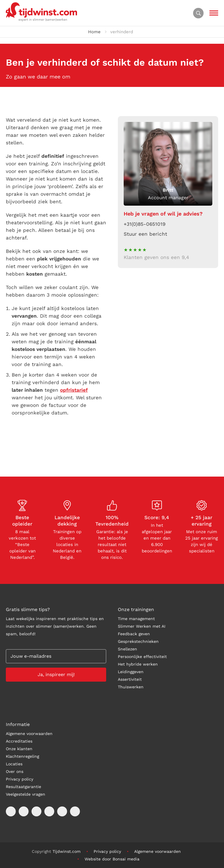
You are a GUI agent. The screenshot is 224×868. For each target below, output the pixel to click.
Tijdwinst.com (66, 851)
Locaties (14, 764)
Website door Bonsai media (112, 859)
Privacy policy (20, 779)
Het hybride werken (138, 664)
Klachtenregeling (22, 756)
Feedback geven (134, 634)
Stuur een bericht (145, 234)
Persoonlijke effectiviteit (142, 657)
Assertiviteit (130, 679)
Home (94, 32)
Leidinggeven (131, 672)
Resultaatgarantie (23, 787)
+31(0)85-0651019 (145, 224)
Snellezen (127, 649)
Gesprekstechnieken (138, 641)
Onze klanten (19, 749)
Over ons (15, 771)
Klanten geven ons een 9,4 (156, 257)
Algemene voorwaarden (29, 734)
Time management (136, 619)
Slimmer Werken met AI (142, 626)
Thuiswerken (131, 687)
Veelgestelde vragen (26, 794)
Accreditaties (19, 741)
